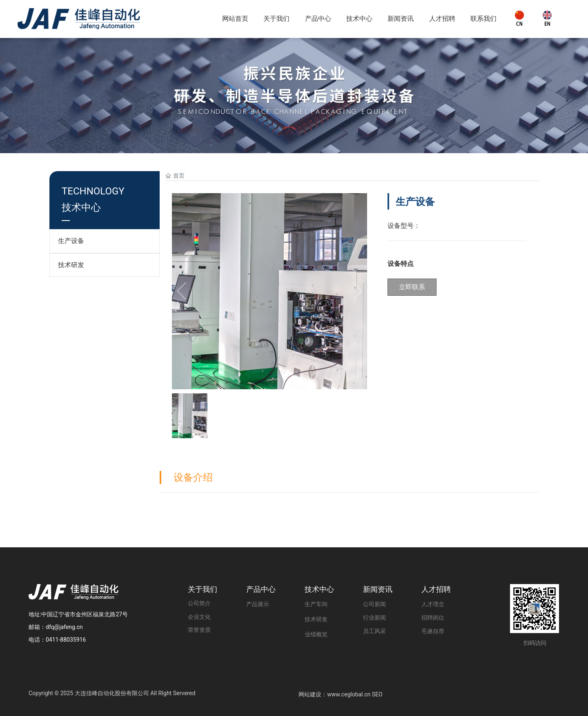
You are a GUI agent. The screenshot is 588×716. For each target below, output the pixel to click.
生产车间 (316, 604)
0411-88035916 (66, 640)
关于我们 (203, 589)
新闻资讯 (378, 589)
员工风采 (374, 631)
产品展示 (258, 604)
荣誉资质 (199, 630)
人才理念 (433, 604)
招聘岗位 (433, 618)
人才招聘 (436, 589)
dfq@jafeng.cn (64, 627)
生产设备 (71, 241)
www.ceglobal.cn (349, 694)
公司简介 (199, 603)
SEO (377, 694)
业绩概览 (316, 635)
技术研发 (71, 265)
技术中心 (319, 589)
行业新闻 (374, 618)
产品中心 (261, 589)
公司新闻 (374, 604)
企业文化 (199, 617)
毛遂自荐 (433, 631)
